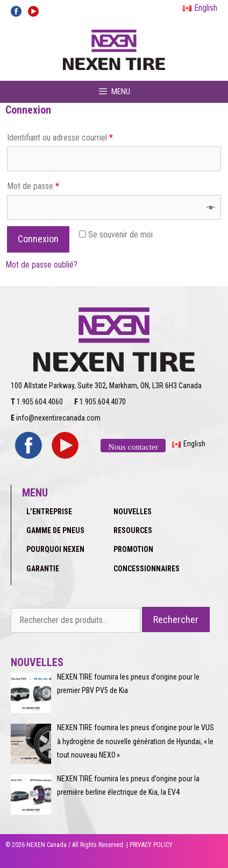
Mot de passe (33, 186)
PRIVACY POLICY (151, 845)
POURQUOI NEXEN (55, 549)
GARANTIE (43, 569)
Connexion (38, 239)
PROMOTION (133, 549)
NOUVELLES (133, 512)
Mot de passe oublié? (41, 265)
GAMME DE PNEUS (55, 530)
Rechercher (176, 619)
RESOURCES (133, 530)
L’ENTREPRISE (49, 512)
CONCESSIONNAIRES (147, 569)
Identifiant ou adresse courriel (60, 138)
